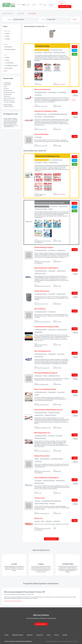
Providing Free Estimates (11, 65)
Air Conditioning (9, 63)
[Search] (75, 19)
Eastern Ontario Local (8, 13)
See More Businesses (51, 539)
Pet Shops (6, 88)
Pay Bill (45, 5)
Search (24, 4)
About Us (28, 5)
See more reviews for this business (13, 601)
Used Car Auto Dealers (9, 102)
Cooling (7, 60)
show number (62, 84)
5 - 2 (74, 99)
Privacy (57, 635)
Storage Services (8, 90)
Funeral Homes (7, 85)
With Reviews (9, 47)
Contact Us (35, 5)
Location (43, 19)
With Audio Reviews (10, 49)
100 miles (8, 39)
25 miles (7, 34)
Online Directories (18, 635)
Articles (41, 4)
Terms (49, 635)
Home (19, 4)
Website (76, 50)
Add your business (51, 5)
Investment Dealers (9, 106)
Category (10, 19)
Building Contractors (9, 100)
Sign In (62, 4)
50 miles (7, 36)
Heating (7, 57)
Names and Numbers (26, 641)
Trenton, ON (21, 13)
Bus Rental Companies (9, 92)
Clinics (5, 86)
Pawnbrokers (7, 96)
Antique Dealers (8, 94)
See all (5, 71)
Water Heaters (9, 68)
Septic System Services (9, 98)
